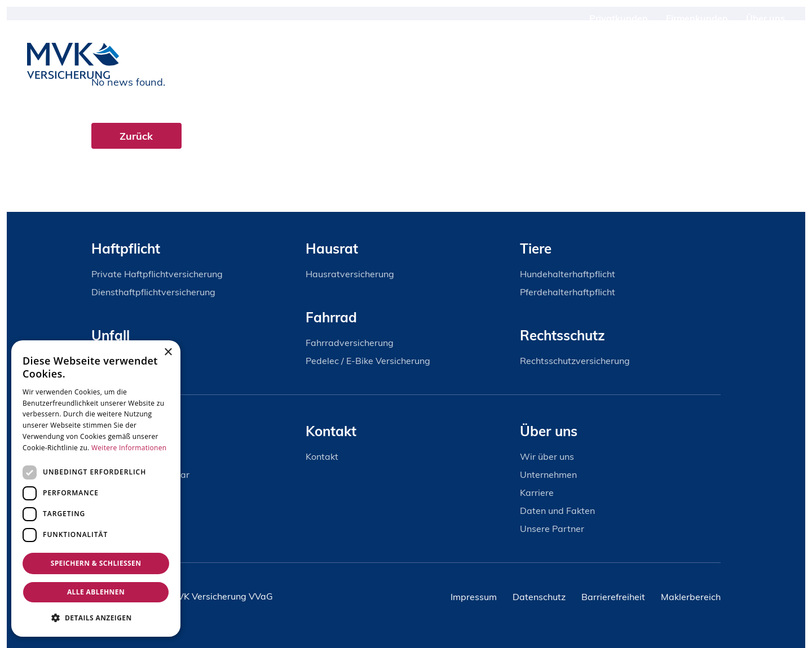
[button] (96, 618)
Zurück (137, 136)
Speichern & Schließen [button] (96, 563)
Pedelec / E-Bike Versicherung (368, 361)
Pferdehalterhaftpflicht (568, 292)
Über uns (765, 18)
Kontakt (742, 61)
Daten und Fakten (557, 511)
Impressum (474, 597)
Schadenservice (666, 61)
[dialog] (96, 489)
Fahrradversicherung (350, 343)
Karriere (537, 492)
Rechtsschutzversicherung (575, 361)
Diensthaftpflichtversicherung (153, 292)
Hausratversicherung (350, 274)
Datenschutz (539, 597)
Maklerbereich (691, 597)
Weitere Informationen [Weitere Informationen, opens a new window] (129, 448)
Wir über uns (547, 456)
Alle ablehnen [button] (96, 592)
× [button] (168, 352)
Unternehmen (548, 474)
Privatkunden (619, 18)
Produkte (587, 61)
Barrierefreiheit (613, 597)
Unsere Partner (552, 529)
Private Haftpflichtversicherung (157, 274)
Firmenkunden (697, 18)
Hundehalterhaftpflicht (568, 274)
